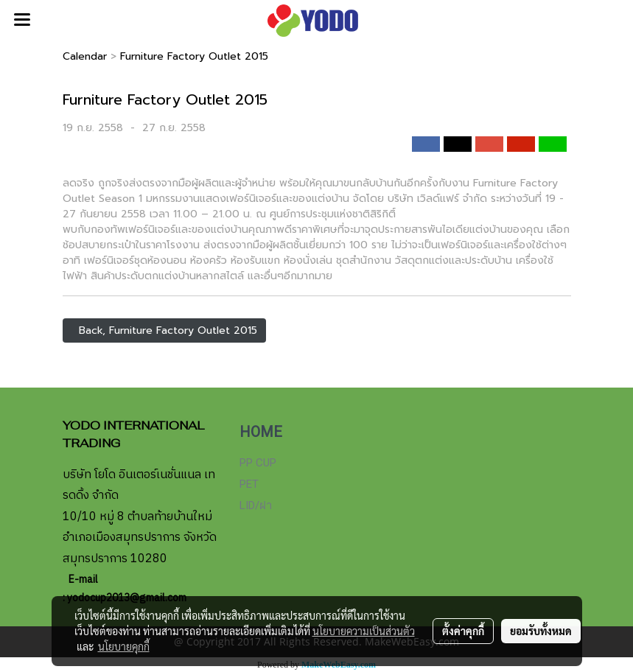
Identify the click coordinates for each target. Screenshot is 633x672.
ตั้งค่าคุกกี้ (463, 631)
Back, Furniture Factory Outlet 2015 (164, 330)
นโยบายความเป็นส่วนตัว (364, 631)
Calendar (85, 56)
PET (249, 484)
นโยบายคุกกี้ (124, 646)
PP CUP (258, 463)
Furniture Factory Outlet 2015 (194, 56)
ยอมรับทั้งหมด (541, 631)
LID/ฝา (256, 505)
